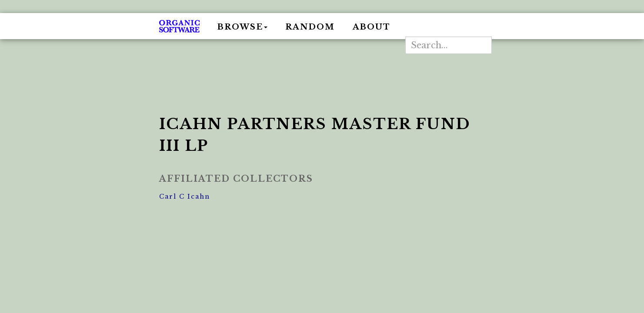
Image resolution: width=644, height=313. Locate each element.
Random (310, 27)
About (372, 27)
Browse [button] (242, 27)
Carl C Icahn (185, 196)
